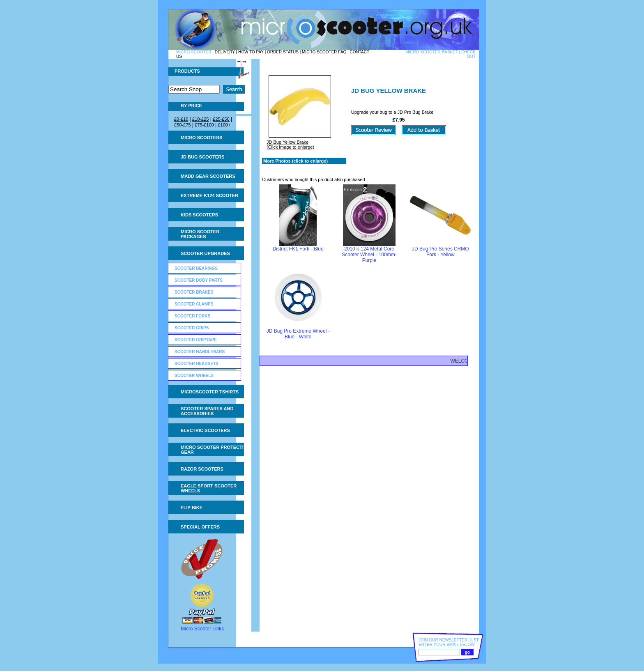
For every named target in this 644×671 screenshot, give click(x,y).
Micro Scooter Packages (200, 234)
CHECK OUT (468, 54)
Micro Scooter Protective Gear (215, 450)
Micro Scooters (201, 138)
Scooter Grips (192, 328)
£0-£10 (181, 119)
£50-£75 (182, 125)
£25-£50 (221, 119)
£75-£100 (204, 125)
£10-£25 (200, 119)
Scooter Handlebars (200, 352)
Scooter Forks (192, 316)
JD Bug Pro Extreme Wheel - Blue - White (298, 334)
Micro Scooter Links (202, 629)
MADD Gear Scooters (208, 176)
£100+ (224, 125)
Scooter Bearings (196, 268)
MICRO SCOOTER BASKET (432, 52)
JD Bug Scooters (202, 157)
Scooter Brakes (194, 292)
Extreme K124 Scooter (209, 195)
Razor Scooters (202, 469)
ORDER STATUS (283, 52)
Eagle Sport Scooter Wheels (209, 488)
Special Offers (200, 527)
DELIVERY (225, 52)
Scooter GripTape (196, 340)
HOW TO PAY (251, 52)
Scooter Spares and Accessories (207, 411)
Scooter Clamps (194, 304)
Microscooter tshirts (210, 392)
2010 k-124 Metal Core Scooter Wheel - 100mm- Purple (369, 255)
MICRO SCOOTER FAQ (324, 52)
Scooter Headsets (197, 364)
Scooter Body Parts (199, 280)
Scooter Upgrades (205, 253)
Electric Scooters (205, 430)
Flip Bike (192, 508)
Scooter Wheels (194, 376)
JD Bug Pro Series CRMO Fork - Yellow (440, 252)
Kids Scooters (199, 215)
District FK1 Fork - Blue (298, 249)
